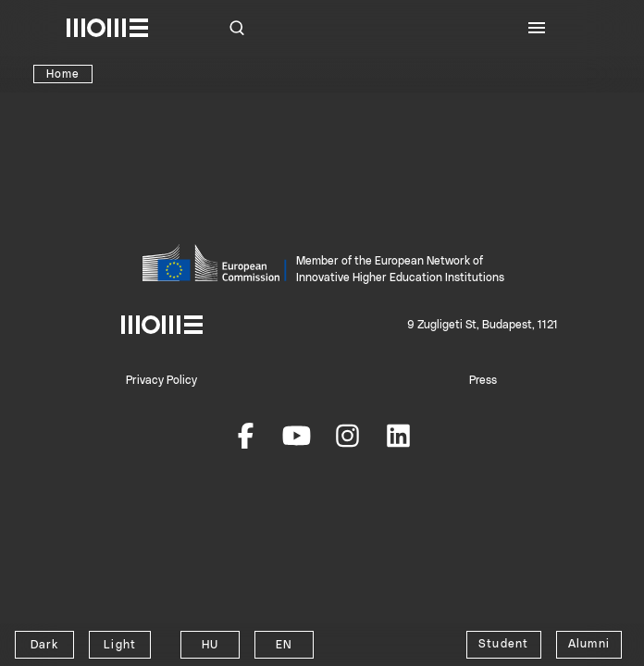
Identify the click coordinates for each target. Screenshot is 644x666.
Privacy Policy (161, 380)
